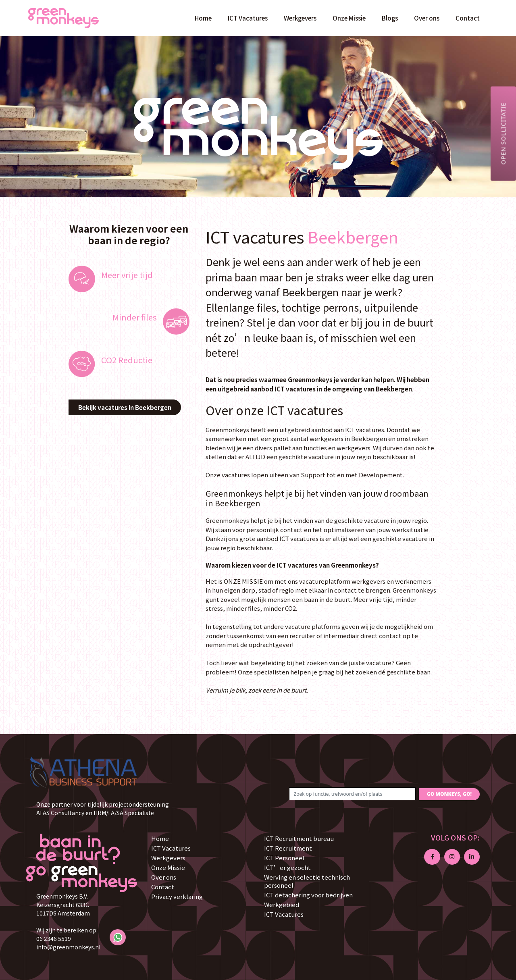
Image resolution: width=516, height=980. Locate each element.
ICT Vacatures (248, 18)
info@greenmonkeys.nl (68, 947)
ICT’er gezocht (287, 867)
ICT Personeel (284, 858)
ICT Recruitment (288, 848)
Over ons (427, 18)
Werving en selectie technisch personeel (307, 881)
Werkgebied (282, 904)
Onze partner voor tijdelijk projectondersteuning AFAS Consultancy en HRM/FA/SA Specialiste (103, 808)
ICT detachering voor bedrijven (308, 895)
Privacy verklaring (177, 896)
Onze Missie (349, 18)
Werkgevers (300, 18)
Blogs (390, 18)
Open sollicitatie (503, 133)
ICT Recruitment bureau (299, 838)
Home (203, 18)
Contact (468, 18)
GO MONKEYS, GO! (449, 794)
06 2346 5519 (54, 938)
